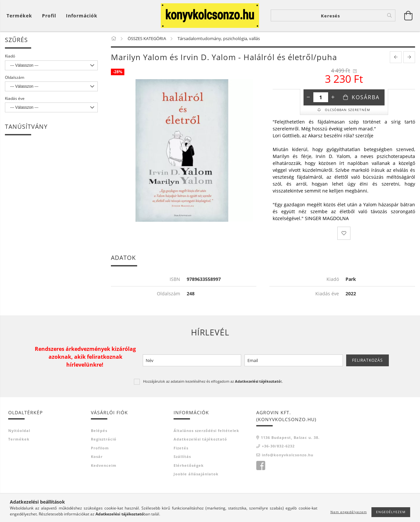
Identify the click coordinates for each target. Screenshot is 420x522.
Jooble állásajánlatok (196, 475)
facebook (261, 466)
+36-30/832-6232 (278, 447)
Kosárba (366, 98)
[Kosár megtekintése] (21, 16)
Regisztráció (104, 440)
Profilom (100, 448)
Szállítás (182, 457)
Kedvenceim (104, 466)
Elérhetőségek (189, 466)
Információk (82, 16)
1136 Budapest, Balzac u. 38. (290, 438)
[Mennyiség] (321, 98)
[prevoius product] (396, 58)
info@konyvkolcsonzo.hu (288, 455)
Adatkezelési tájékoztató (200, 440)
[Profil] (49, 16)
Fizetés (181, 448)
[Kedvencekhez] (344, 234)
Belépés (99, 431)
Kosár (97, 457)
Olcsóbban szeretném (347, 110)
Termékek (19, 440)
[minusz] (308, 98)
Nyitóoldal (19, 431)
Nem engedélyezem (349, 512)
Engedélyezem (391, 512)
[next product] (409, 58)
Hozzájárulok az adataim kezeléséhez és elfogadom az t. (213, 382)
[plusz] (333, 98)
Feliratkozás (367, 361)
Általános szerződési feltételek (206, 431)
